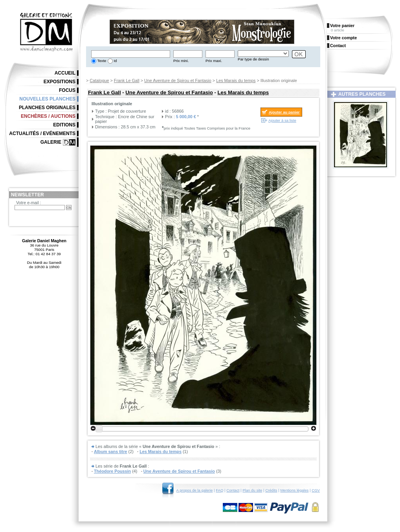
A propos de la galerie (195, 490)
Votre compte (343, 38)
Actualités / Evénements (42, 133)
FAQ (219, 490)
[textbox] (131, 54)
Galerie (51, 142)
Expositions (60, 82)
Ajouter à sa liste (282, 120)
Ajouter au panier (284, 112)
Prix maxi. (214, 61)
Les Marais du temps (236, 80)
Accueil (65, 73)
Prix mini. (181, 61)
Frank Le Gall (127, 80)
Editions (64, 125)
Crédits (271, 490)
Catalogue (99, 80)
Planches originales (47, 108)
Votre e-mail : (29, 203)
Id (115, 61)
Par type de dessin (253, 59)
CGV (316, 490)
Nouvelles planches (47, 99)
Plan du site (252, 490)
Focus (67, 90)
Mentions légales (294, 490)
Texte (101, 61)
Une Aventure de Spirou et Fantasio (178, 80)
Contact (233, 490)
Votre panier (342, 26)
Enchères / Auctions (48, 116)
